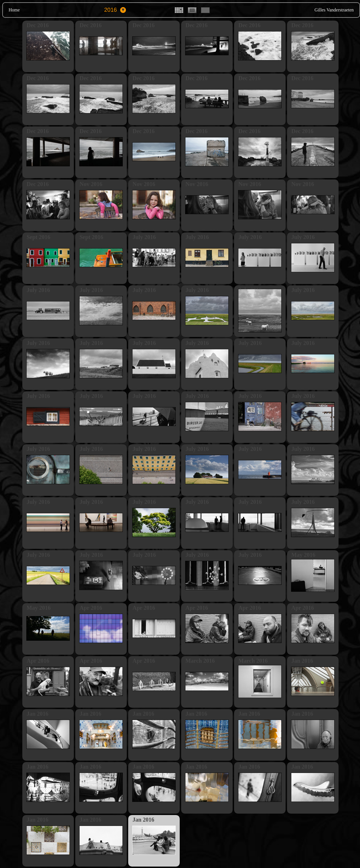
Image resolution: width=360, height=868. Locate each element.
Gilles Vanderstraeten (334, 10)
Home (14, 10)
